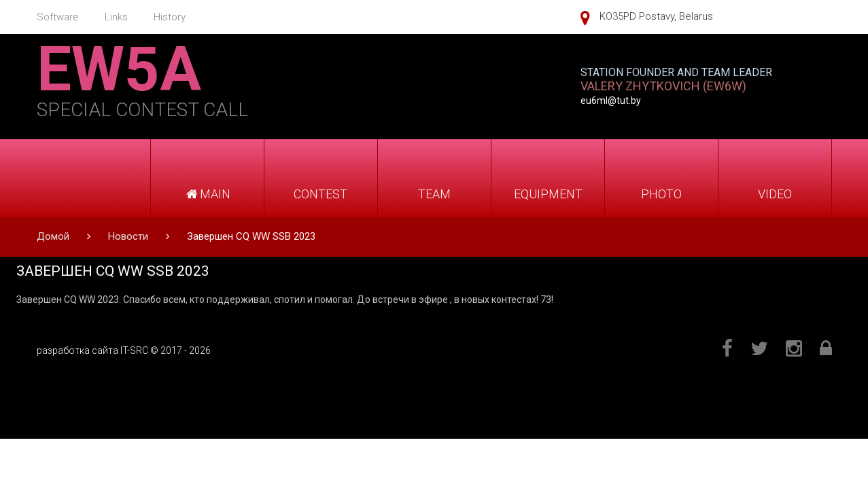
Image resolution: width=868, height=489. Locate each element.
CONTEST (320, 194)
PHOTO (661, 194)
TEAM (434, 194)
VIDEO (775, 194)
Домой (53, 236)
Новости (128, 236)
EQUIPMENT (548, 194)
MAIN (207, 194)
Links (116, 17)
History (170, 17)
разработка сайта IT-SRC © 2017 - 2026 (124, 350)
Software (58, 17)
